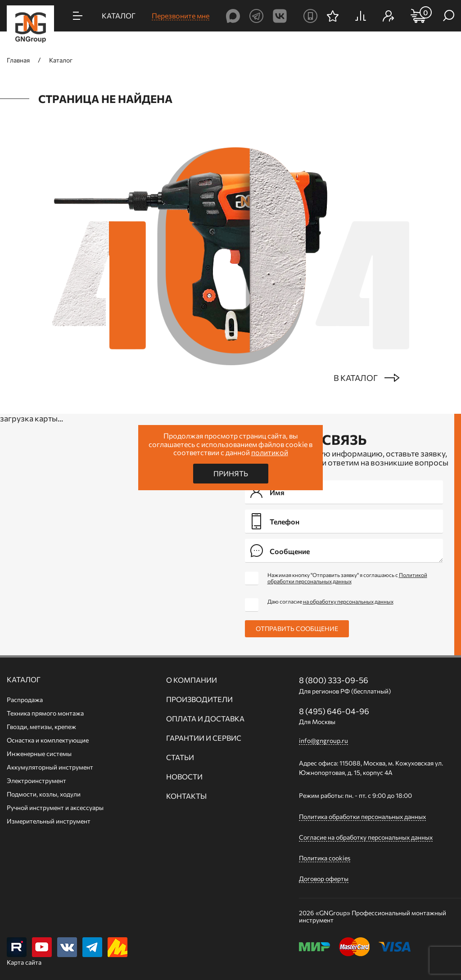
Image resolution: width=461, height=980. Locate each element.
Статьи (180, 757)
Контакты (186, 796)
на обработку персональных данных (348, 601)
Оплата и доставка (205, 719)
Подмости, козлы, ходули (44, 794)
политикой (270, 452)
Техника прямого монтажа (45, 713)
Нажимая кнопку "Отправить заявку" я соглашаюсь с (347, 578)
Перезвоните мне (181, 16)
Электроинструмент (36, 781)
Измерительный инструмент (49, 821)
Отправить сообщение (297, 629)
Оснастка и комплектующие (48, 740)
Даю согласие (330, 601)
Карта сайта (24, 962)
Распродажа (25, 700)
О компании (192, 680)
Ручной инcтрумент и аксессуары (55, 808)
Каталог (24, 680)
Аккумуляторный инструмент (50, 767)
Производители (199, 699)
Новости (184, 777)
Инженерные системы (39, 754)
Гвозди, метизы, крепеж (41, 727)
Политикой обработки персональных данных (347, 578)
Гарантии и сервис (204, 738)
